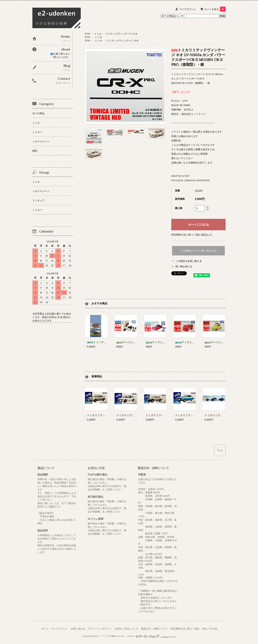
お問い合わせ (78, 629)
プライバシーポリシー (100, 629)
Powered (152, 636)
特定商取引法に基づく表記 (185, 629)
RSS (204, 629)
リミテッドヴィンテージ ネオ (121, 34)
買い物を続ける (184, 266)
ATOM (213, 629)
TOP (87, 34)
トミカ (98, 34)
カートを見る (215, 9)
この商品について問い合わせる (198, 251)
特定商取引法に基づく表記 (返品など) (192, 235)
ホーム (45, 629)
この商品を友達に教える (189, 261)
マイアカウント (188, 9)
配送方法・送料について (155, 629)
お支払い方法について (127, 629)
